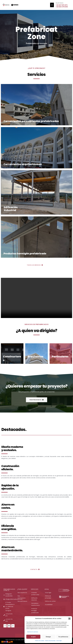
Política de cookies (40, 641)
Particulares (61, 356)
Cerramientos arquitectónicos (22, 164)
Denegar (48, 637)
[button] (69, 619)
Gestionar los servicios (33, 632)
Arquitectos (36, 356)
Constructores (13, 358)
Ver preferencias (63, 637)
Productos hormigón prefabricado (24, 253)
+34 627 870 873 (62, 5)
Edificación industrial (11, 208)
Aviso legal (59, 641)
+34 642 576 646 (62, 7)
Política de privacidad (50, 641)
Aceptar (33, 637)
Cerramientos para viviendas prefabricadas (30, 121)
